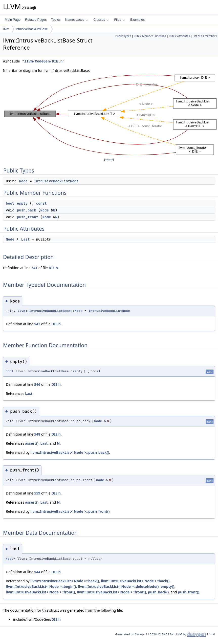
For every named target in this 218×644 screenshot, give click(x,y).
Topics (56, 20)
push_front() (189, 592)
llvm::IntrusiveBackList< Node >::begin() (41, 586)
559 (37, 493)
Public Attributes (179, 36)
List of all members (205, 36)
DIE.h (53, 268)
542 (37, 324)
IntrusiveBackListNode (56, 181)
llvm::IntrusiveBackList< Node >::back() (65, 581)
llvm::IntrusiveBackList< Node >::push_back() (70, 452)
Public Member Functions (150, 36)
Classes (101, 20)
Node (23, 181)
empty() (167, 586)
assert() (32, 443)
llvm (6, 29)
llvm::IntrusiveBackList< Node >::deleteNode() (118, 586)
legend (109, 159)
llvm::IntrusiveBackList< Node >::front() (40, 592)
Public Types (123, 36)
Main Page (13, 20)
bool (10, 203)
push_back (27, 210)
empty (22, 203)
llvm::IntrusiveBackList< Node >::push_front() (70, 511)
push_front (28, 217)
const (41, 203)
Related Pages (36, 20)
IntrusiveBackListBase (32, 29)
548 (37, 434)
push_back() (158, 592)
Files (119, 20)
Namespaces (77, 20)
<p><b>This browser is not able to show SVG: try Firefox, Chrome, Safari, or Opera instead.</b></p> (111, 115)
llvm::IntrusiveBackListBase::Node (50, 311)
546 (37, 384)
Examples (137, 20)
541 (34, 268)
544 (37, 572)
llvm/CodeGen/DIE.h (43, 61)
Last (26, 239)
